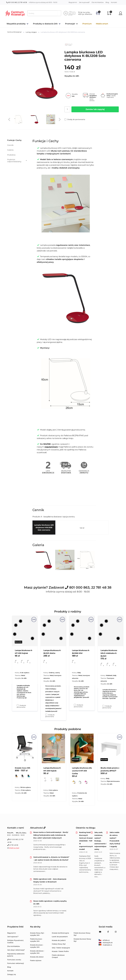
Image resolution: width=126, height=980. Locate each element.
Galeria (10, 150)
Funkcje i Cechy (14, 140)
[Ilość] (67, 109)
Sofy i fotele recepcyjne (61, 948)
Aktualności (38, 828)
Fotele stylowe (36, 960)
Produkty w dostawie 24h (45, 24)
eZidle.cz (104, 940)
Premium (87, 24)
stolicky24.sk (106, 943)
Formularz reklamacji (16, 963)
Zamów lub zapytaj (95, 109)
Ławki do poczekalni (60, 937)
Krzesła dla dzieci (37, 957)
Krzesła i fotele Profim (60, 951)
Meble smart (102, 24)
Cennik (10, 145)
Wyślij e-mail (14, 848)
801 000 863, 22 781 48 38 (17, 2)
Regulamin (73, 2)
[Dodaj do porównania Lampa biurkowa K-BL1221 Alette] (46, 715)
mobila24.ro (105, 945)
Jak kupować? (84, 2)
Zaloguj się (12, 974)
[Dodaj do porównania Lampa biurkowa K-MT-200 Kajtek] (18, 705)
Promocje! (70, 24)
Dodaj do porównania (75, 119)
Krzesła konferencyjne (60, 933)
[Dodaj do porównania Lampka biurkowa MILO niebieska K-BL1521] (103, 706)
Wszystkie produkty (16, 24)
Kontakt (114, 2)
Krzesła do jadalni (59, 940)
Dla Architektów (98, 2)
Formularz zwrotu (14, 960)
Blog (107, 2)
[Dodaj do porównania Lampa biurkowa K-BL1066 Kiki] (75, 705)
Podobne (11, 155)
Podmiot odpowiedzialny (17, 161)
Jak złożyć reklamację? (16, 950)
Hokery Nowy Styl (59, 944)
